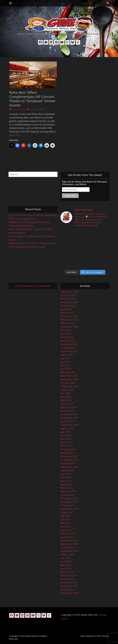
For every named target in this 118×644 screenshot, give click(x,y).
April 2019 (66, 442)
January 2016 (68, 579)
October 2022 (68, 323)
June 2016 (66, 562)
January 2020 (68, 411)
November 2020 (69, 379)
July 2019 (65, 432)
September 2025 (69, 292)
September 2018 (69, 467)
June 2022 (66, 330)
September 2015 (69, 593)
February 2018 (68, 491)
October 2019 (68, 421)
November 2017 (69, 502)
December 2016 (69, 540)
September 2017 (69, 509)
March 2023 (67, 313)
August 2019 (67, 428)
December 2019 (69, 414)
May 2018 (66, 481)
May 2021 (66, 365)
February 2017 (68, 533)
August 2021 (67, 355)
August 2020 (67, 390)
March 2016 (67, 572)
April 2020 (66, 400)
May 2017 (66, 523)
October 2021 (68, 348)
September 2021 (69, 351)
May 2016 (66, 565)
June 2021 (66, 362)
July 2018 (65, 474)
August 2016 (67, 555)
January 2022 (68, 341)
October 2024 (68, 295)
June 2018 (66, 477)
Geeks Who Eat (32, 636)
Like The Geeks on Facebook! (33, 286)
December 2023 (69, 302)
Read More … (16, 135)
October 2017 (68, 505)
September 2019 (69, 425)
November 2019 (69, 418)
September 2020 (69, 386)
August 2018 (67, 470)
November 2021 (69, 344)
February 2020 (68, 407)
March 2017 (67, 530)
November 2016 (69, 544)
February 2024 (68, 299)
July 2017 (65, 516)
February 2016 (68, 576)
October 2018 (68, 463)
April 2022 (66, 334)
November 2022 (69, 320)
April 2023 (66, 309)
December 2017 (69, 498)
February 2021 (68, 372)
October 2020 (68, 383)
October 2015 (68, 590)
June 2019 (66, 435)
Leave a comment (37, 109)
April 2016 (66, 569)
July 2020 (65, 393)
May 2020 (66, 397)
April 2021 (66, 369)
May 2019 (66, 439)
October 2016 (68, 547)
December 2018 (69, 456)
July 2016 (65, 558)
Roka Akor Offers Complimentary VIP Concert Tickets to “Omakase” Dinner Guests (32, 99)
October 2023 (68, 306)
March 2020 (67, 404)
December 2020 (69, 376)
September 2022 (69, 327)
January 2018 (68, 495)
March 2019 (67, 446)
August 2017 (67, 512)
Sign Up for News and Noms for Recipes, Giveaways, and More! (85, 183)
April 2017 (66, 526)
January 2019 (68, 453)
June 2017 (66, 519)
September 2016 (69, 551)
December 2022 (69, 316)
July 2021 (65, 358)
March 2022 (67, 337)
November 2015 (69, 586)
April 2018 (66, 484)
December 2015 (69, 583)
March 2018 (67, 488)
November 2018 (69, 460)
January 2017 (68, 537)
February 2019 (68, 449)
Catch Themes (102, 636)
